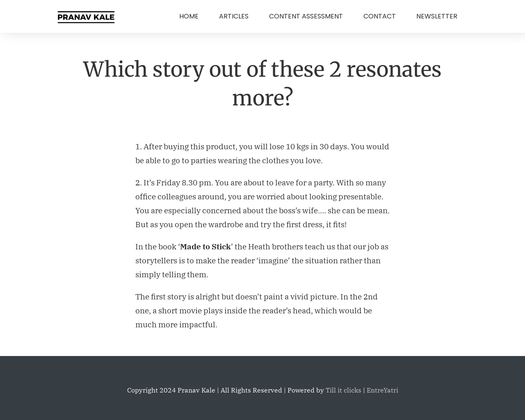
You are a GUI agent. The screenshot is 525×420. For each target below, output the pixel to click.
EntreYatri (382, 390)
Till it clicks (344, 390)
